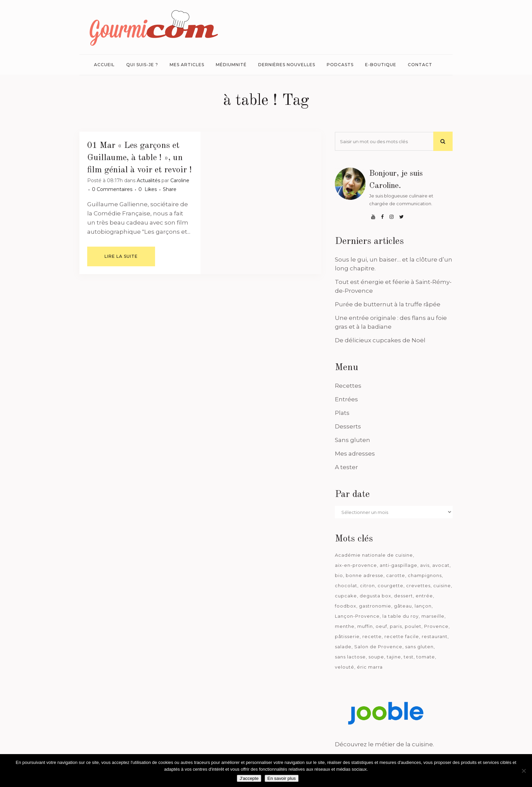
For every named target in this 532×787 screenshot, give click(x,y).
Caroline (180, 180)
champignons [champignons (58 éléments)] (425, 575)
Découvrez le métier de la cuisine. (384, 744)
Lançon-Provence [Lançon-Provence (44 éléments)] (357, 616)
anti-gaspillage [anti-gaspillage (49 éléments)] (398, 565)
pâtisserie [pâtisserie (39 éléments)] (347, 636)
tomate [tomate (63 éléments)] (426, 657)
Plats (342, 413)
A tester (346, 467)
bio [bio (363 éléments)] (339, 575)
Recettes (348, 386)
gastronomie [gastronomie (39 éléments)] (375, 606)
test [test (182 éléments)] (409, 657)
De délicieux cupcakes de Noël (380, 340)
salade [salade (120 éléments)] (343, 647)
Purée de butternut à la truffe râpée (388, 304)
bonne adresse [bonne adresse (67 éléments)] (365, 575)
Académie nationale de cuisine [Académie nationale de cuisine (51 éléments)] (374, 555)
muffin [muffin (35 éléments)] (365, 626)
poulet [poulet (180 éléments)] (413, 626)
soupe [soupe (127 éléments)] (376, 657)
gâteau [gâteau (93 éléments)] (403, 606)
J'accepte (249, 778)
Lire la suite (121, 256)
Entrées (346, 399)
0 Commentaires (112, 189)
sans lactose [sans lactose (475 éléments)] (350, 657)
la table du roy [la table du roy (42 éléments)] (401, 616)
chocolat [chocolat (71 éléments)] (346, 586)
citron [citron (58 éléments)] (367, 586)
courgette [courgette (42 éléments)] (391, 586)
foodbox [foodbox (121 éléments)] (346, 606)
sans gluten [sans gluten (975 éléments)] (419, 647)
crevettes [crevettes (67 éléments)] (418, 586)
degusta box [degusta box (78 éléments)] (375, 596)
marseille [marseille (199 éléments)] (433, 616)
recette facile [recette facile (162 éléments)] (402, 636)
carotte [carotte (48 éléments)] (396, 575)
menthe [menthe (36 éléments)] (345, 626)
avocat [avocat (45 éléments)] (441, 565)
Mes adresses (355, 454)
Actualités (148, 180)
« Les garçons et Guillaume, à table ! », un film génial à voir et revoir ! (139, 158)
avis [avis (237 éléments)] (425, 565)
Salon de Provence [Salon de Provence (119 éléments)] (378, 647)
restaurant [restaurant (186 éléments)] (435, 636)
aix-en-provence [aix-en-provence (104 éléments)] (356, 565)
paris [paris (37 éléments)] (396, 626)
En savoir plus (282, 778)
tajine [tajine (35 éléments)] (394, 657)
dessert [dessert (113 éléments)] (403, 596)
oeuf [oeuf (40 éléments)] (381, 626)
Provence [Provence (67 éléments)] (436, 626)
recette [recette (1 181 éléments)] (372, 636)
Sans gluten (353, 440)
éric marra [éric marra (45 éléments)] (370, 667)
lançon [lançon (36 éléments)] (423, 606)
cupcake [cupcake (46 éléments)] (346, 596)
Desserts (348, 426)
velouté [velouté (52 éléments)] (345, 667)
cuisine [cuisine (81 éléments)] (442, 586)
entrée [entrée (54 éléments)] (424, 596)
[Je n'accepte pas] (524, 771)
